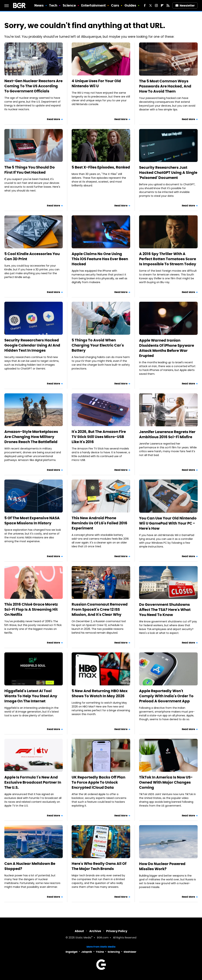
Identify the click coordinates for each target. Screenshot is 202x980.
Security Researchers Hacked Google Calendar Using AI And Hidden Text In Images (32, 345)
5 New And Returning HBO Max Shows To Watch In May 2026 (100, 693)
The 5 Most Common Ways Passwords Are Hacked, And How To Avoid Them (165, 86)
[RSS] (168, 5)
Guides (130, 5)
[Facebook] (145, 5)
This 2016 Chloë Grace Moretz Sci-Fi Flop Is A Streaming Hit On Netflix (31, 609)
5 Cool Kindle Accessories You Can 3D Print (32, 256)
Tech (53, 5)
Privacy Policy (117, 931)
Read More (53, 119)
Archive (95, 931)
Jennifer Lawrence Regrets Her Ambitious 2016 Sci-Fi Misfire (167, 434)
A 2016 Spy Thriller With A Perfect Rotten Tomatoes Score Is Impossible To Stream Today (168, 259)
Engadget (72, 952)
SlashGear (130, 952)
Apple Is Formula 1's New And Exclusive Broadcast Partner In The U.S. (33, 782)
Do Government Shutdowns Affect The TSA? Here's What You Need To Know (165, 610)
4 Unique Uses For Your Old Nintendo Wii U (96, 83)
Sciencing (114, 952)
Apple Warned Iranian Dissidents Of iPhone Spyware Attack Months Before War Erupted (167, 348)
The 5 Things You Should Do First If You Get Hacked (30, 170)
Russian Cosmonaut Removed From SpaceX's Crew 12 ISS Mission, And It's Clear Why (100, 609)
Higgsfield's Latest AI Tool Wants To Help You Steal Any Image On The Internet (31, 696)
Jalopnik (87, 952)
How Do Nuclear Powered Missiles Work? (162, 866)
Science (69, 5)
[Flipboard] (162, 5)
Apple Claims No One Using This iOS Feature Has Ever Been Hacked (100, 259)
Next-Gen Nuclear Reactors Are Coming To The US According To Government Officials (33, 86)
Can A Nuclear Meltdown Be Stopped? (30, 866)
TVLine (100, 952)
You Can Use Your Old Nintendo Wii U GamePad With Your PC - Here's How (168, 523)
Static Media (83, 938)
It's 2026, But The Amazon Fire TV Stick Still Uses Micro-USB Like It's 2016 (99, 437)
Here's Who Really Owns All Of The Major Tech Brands (99, 866)
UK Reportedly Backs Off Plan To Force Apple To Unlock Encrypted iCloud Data (98, 782)
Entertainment (93, 5)
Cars (115, 5)
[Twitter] (151, 5)
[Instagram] (156, 5)
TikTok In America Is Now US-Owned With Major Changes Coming (166, 782)
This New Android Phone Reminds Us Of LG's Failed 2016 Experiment (99, 523)
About (79, 931)
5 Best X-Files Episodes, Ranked (101, 167)
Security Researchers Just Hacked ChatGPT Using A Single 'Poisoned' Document (168, 173)
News (39, 5)
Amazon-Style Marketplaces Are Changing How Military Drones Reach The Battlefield (31, 437)
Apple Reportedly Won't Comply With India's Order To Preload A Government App (166, 696)
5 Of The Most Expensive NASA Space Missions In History (32, 521)
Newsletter (185, 6)
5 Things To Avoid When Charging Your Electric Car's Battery (98, 345)
